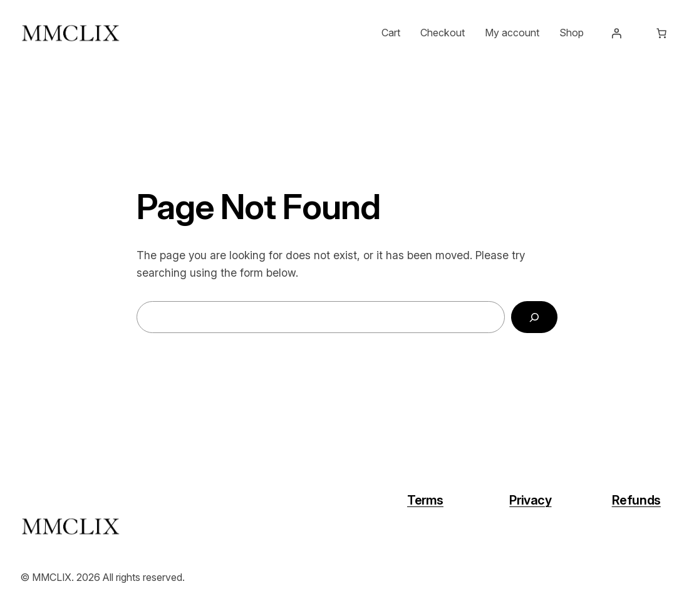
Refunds (636, 500)
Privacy (530, 500)
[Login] (616, 33)
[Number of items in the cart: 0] (661, 33)
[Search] (534, 317)
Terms (425, 500)
